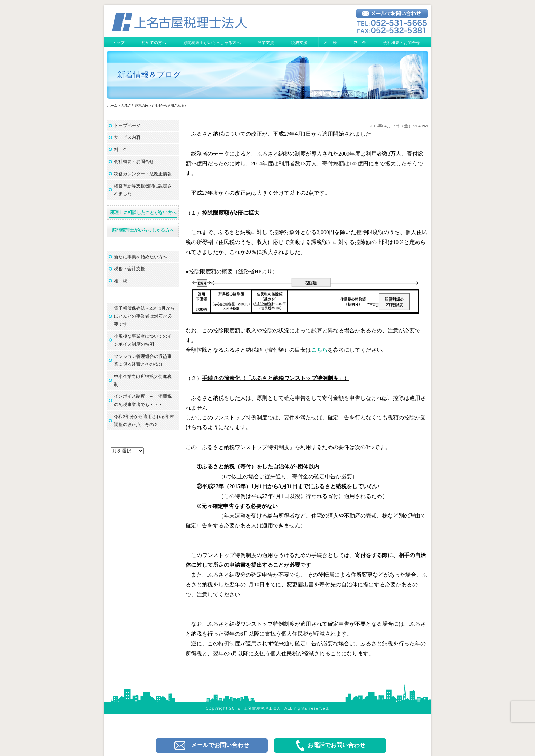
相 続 (331, 43)
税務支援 (299, 43)
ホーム (112, 106)
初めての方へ (154, 43)
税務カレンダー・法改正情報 (143, 174)
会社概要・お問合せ (402, 43)
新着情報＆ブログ (149, 75)
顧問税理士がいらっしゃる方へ (212, 43)
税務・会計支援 (129, 269)
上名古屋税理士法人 (271, 687)
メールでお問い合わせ (212, 745)
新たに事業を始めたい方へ (141, 257)
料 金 (360, 43)
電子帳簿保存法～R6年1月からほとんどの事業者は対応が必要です (144, 316)
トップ (118, 43)
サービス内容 (127, 137)
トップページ (127, 125)
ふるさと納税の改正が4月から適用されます (249, 114)
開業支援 (266, 43)
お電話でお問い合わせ (330, 745)
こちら (319, 350)
